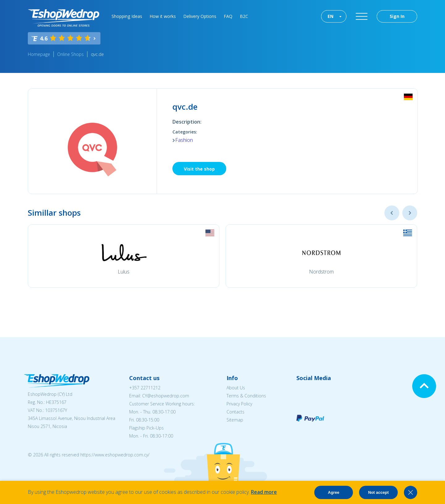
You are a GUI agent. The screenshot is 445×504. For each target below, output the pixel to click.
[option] (124, 256)
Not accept (378, 492)
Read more (264, 492)
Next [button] (410, 213)
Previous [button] (392, 213)
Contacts (235, 412)
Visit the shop (199, 169)
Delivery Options (200, 16)
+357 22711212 (145, 388)
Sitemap (235, 420)
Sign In (397, 16)
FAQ (228, 16)
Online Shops (70, 54)
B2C (244, 16)
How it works (163, 16)
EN (331, 16)
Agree (334, 492)
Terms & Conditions (246, 396)
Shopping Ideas (127, 16)
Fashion (184, 140)
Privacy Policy (239, 404)
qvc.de (97, 54)
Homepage (39, 54)
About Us (236, 388)
